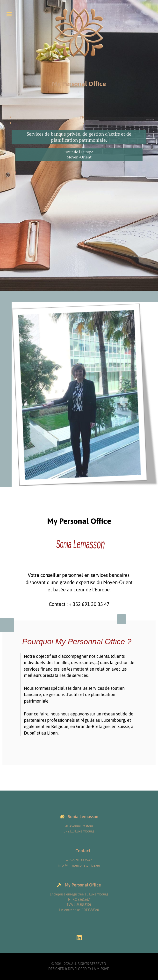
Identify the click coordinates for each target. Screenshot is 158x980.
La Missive (101, 969)
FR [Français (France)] (82, 117)
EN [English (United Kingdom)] (82, 123)
